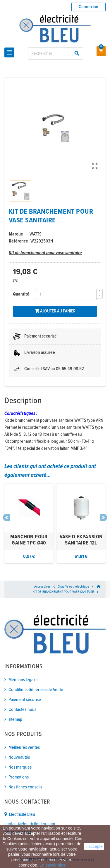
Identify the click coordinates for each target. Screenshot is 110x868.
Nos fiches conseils (25, 787)
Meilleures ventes (24, 747)
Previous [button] (7, 518)
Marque (16, 234)
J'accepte (94, 846)
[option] (29, 523)
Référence (18, 241)
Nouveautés (19, 757)
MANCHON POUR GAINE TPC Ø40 (29, 540)
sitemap (15, 719)
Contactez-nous (22, 710)
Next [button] (103, 518)
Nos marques (20, 767)
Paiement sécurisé (25, 700)
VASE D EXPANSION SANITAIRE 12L (81, 540)
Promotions (19, 777)
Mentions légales (23, 680)
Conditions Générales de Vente (36, 690)
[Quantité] (66, 294)
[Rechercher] (55, 53)
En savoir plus (52, 865)
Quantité (21, 294)
